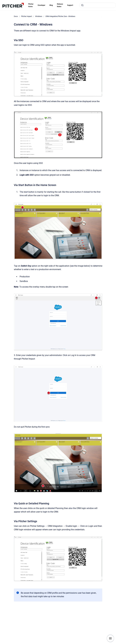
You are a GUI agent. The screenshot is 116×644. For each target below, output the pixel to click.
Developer (42, 5)
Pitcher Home (31, 5)
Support (70, 5)
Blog (51, 5)
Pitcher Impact (27, 16)
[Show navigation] (110, 638)
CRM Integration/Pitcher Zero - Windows (60, 16)
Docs (16, 16)
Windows (39, 16)
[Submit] (82, 5)
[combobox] (98, 5)
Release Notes (60, 5)
